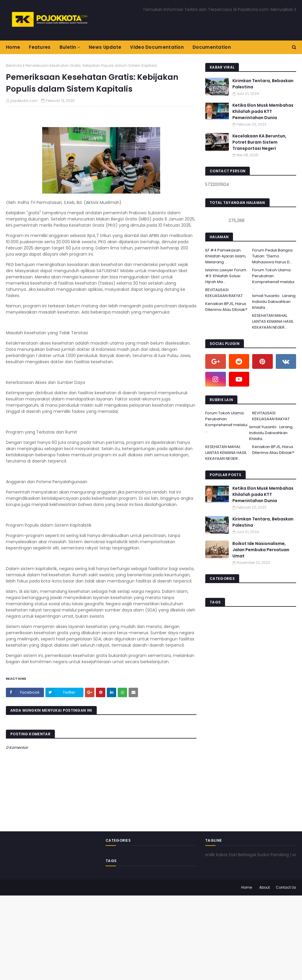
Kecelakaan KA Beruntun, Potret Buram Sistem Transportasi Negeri (259, 142)
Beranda (14, 65)
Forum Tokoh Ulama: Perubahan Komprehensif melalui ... (273, 279)
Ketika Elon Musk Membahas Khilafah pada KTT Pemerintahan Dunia (263, 111)
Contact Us (286, 887)
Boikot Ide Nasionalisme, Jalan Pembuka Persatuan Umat (261, 550)
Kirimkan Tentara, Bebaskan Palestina (263, 84)
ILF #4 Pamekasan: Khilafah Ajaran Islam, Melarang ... (226, 256)
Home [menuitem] (13, 47)
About (265, 887)
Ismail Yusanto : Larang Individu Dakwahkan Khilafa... (274, 302)
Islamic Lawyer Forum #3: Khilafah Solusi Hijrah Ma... (226, 276)
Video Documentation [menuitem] (157, 47)
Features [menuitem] (40, 47)
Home (247, 887)
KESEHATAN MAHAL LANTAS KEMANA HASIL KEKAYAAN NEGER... (273, 321)
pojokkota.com (24, 101)
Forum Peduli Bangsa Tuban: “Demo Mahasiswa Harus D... (272, 256)
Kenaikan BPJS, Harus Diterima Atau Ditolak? (226, 307)
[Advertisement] (151, 937)
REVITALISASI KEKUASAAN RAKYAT (224, 293)
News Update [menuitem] (105, 47)
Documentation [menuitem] (212, 47)
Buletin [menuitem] (68, 47)
